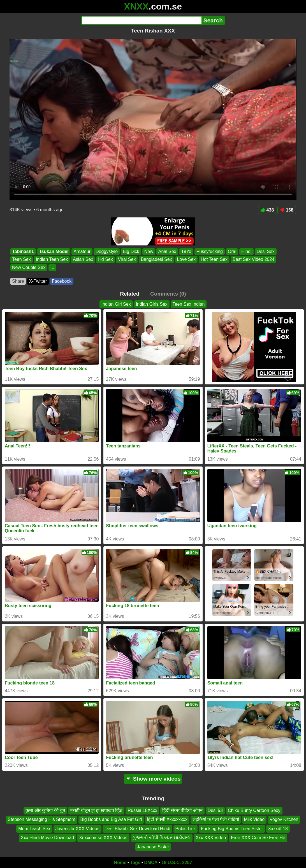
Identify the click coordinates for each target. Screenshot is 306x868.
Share (18, 281)
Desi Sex (266, 251)
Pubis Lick (186, 829)
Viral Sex (127, 260)
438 (267, 210)
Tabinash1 (23, 251)
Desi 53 (215, 810)
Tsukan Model (54, 251)
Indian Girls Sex (152, 304)
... (52, 267)
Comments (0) (168, 294)
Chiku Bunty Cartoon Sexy (254, 810)
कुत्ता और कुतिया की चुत (45, 810)
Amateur (82, 251)
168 (287, 210)
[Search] (141, 20)
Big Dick (131, 251)
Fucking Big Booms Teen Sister (232, 829)
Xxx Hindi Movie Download (47, 838)
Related (130, 294)
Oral (232, 251)
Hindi (246, 251)
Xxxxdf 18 (278, 829)
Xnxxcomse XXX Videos (103, 838)
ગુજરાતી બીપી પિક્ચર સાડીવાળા (162, 838)
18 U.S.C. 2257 (177, 863)
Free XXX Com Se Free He (258, 838)
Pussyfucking (210, 251)
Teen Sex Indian (189, 304)
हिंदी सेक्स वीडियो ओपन (182, 810)
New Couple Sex (29, 267)
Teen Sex (21, 260)
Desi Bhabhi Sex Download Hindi (137, 829)
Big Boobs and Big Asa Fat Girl (111, 820)
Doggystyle (107, 251)
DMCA (151, 863)
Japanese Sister (153, 847)
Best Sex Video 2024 (253, 260)
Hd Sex (105, 260)
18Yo (186, 251)
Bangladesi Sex (156, 260)
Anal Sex (167, 251)
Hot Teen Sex (214, 260)
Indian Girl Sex (116, 304)
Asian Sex (83, 260)
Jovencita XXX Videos (77, 829)
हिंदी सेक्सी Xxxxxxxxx (167, 820)
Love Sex (186, 260)
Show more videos (153, 779)
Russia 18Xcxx (142, 810)
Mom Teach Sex (34, 829)
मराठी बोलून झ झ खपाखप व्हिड (96, 810)
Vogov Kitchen (284, 820)
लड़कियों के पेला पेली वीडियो (216, 820)
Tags (135, 863)
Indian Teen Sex (52, 260)
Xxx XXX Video (211, 838)
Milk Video (254, 820)
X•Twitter (38, 281)
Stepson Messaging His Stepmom (42, 820)
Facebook (62, 281)
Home (120, 863)
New (149, 251)
